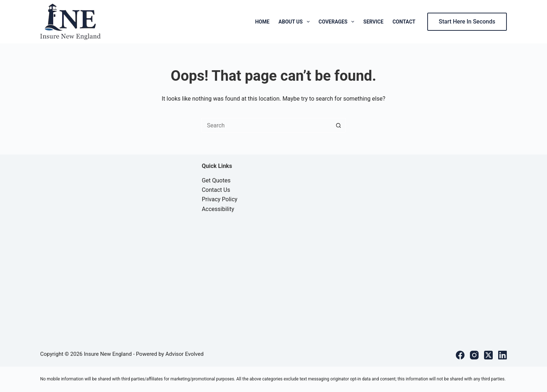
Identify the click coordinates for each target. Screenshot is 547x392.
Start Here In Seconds (467, 22)
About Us (296, 22)
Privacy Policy (220, 199)
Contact (404, 22)
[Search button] (339, 125)
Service (373, 22)
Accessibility (218, 209)
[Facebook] (460, 355)
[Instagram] (474, 355)
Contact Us (216, 190)
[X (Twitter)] (488, 355)
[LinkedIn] (503, 355)
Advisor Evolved (185, 354)
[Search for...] (266, 125)
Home (262, 22)
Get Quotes (216, 180)
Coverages (338, 22)
